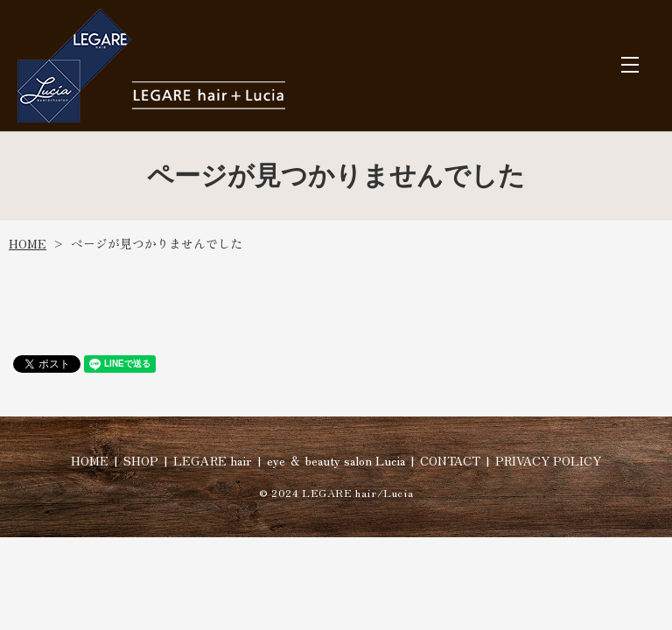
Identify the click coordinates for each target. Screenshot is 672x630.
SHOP (141, 460)
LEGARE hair (213, 460)
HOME (28, 243)
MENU (630, 65)
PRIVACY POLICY (548, 460)
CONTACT (450, 460)
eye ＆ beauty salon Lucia (336, 460)
